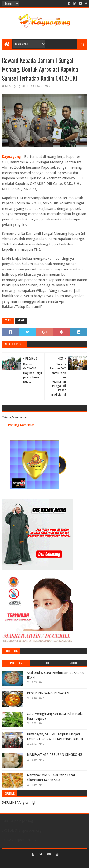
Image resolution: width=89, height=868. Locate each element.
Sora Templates (37, 862)
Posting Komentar (21, 425)
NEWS (21, 321)
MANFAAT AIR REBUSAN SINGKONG (54, 755)
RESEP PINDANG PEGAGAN (48, 693)
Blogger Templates (65, 862)
